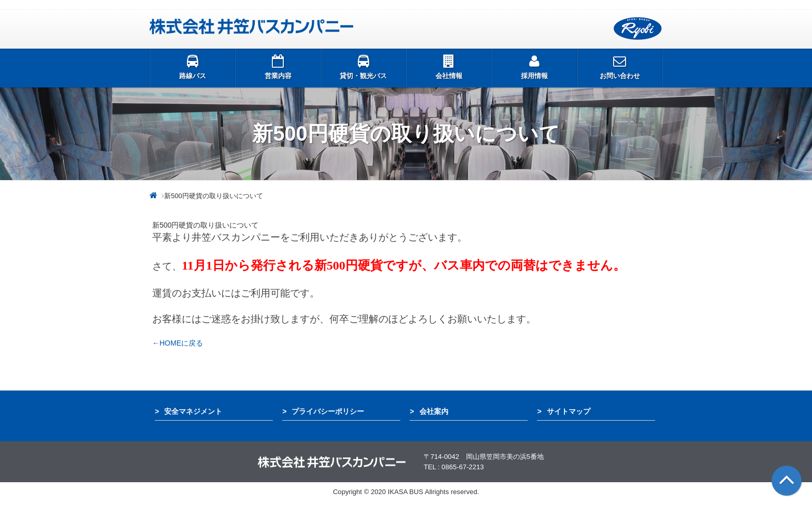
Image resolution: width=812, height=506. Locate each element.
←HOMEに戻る (178, 343)
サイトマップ (569, 411)
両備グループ (638, 29)
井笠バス (251, 26)
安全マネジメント (193, 411)
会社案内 (434, 411)
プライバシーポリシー (328, 411)
